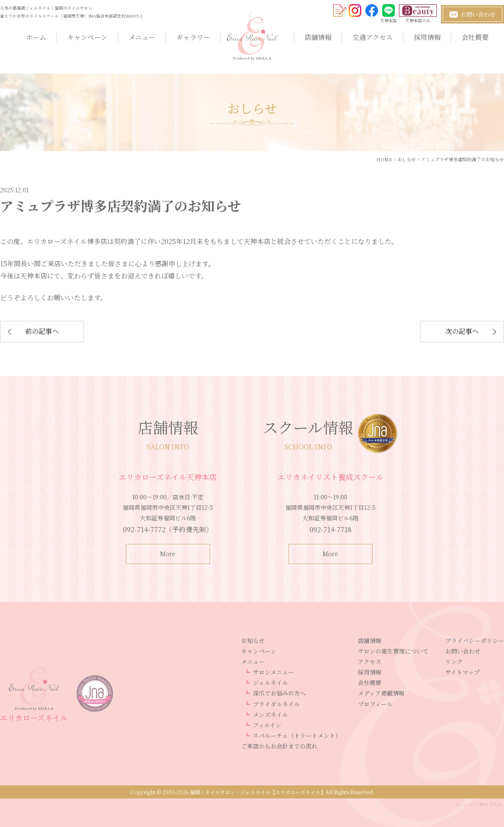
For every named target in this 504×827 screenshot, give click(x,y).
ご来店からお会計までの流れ (279, 746)
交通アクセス (373, 37)
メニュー (142, 37)
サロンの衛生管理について (393, 651)
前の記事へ (42, 331)
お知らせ (253, 641)
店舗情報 (318, 37)
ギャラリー (193, 37)
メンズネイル (270, 714)
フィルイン (267, 725)
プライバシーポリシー (475, 641)
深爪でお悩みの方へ (279, 693)
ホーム (36, 37)
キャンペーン (87, 37)
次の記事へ (462, 331)
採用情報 (427, 37)
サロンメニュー (273, 672)
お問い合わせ (463, 651)
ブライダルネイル (276, 704)
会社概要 (475, 37)
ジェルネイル (270, 683)
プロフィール (375, 704)
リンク (454, 662)
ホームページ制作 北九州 (478, 804)
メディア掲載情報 (381, 693)
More (168, 554)
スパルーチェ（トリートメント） (297, 735)
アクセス (370, 662)
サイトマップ (462, 672)
